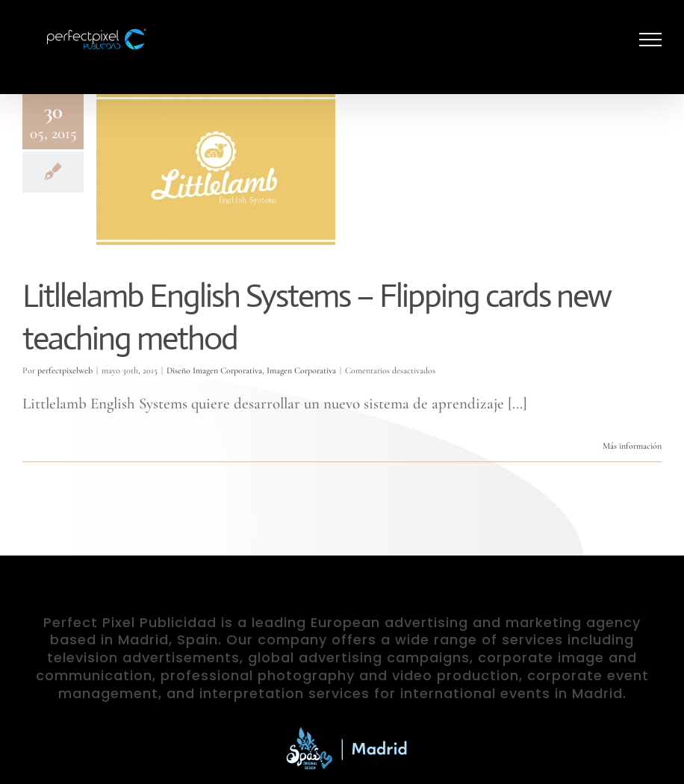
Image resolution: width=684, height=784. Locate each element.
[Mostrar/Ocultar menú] (651, 40)
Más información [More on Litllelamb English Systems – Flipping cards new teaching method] (632, 446)
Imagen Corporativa (301, 370)
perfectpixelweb (65, 370)
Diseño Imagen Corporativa (214, 370)
